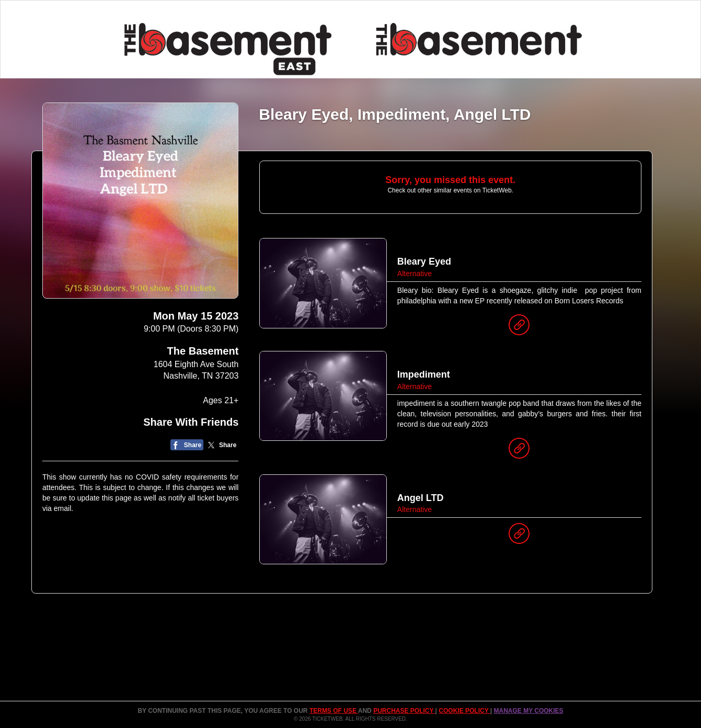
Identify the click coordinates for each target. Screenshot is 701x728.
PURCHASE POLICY (404, 711)
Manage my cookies (528, 711)
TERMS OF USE (334, 711)
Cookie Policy (464, 711)
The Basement (203, 351)
